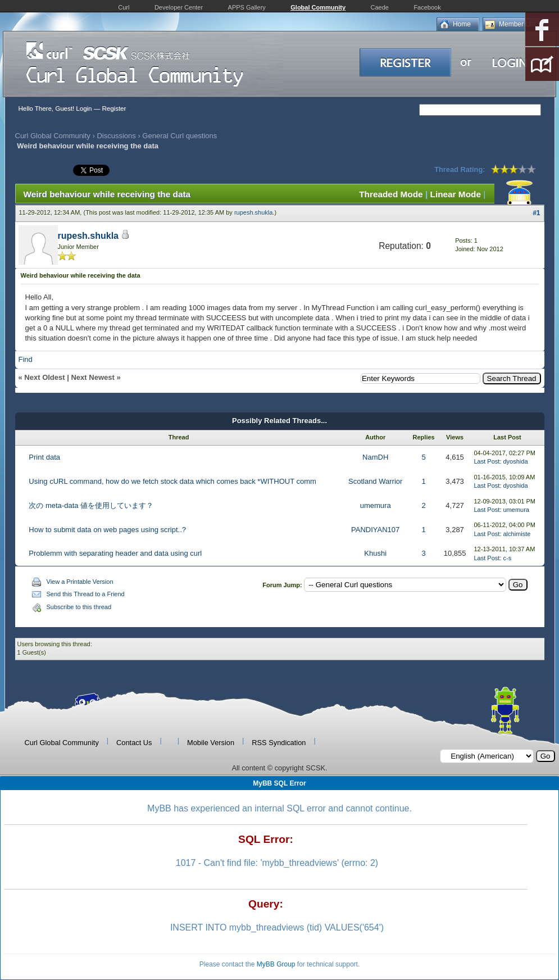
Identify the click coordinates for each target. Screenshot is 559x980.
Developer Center (179, 7)
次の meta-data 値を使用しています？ (91, 505)
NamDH (375, 457)
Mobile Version (211, 743)
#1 (536, 213)
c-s (507, 558)
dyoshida (515, 461)
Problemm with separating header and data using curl (115, 553)
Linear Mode (456, 194)
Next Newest (92, 377)
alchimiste (517, 534)
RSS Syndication (279, 743)
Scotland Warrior (375, 481)
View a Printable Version (80, 582)
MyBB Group (276, 964)
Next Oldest (44, 377)
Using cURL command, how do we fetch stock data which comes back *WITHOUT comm (172, 481)
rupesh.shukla (254, 212)
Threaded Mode (391, 194)
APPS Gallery (247, 7)
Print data (44, 457)
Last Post (487, 461)
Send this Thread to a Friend (86, 594)
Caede (380, 7)
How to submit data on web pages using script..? (107, 530)
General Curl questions (179, 136)
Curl (124, 7)
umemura (376, 505)
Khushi (375, 553)
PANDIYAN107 (375, 530)
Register (114, 108)
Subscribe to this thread (79, 607)
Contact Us (134, 743)
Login (84, 108)
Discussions (116, 136)
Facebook (427, 7)
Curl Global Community (53, 136)
